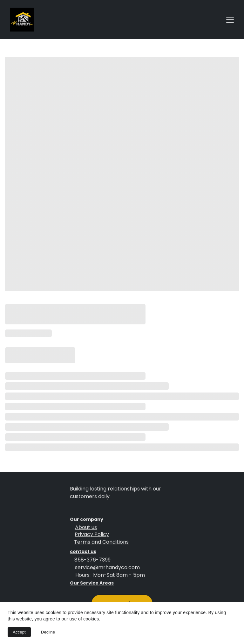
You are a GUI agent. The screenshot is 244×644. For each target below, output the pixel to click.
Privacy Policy (92, 535)
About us (86, 528)
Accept (19, 632)
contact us (83, 552)
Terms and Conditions (101, 543)
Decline (48, 632)
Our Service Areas (92, 584)
